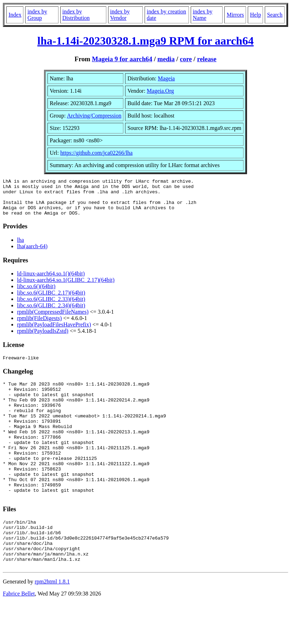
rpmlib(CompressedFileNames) (53, 319)
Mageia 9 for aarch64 (122, 59)
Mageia (166, 78)
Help (255, 15)
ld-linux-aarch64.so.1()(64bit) (51, 281)
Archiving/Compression (94, 116)
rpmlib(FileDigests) (39, 326)
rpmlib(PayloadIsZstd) (43, 338)
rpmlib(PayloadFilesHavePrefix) (54, 332)
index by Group (37, 15)
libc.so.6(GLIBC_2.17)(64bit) (51, 300)
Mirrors (235, 15)
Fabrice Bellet (19, 635)
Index (15, 15)
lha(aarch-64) (32, 254)
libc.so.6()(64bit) (36, 294)
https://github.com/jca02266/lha (96, 153)
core (186, 59)
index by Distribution (76, 15)
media (166, 59)
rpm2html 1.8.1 (52, 623)
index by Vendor (120, 15)
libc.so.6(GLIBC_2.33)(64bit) (51, 306)
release (207, 59)
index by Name (203, 15)
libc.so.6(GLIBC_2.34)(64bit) (51, 313)
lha (21, 247)
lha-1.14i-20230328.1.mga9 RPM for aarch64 (145, 41)
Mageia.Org (160, 91)
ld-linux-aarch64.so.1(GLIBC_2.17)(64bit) (66, 287)
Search (275, 15)
